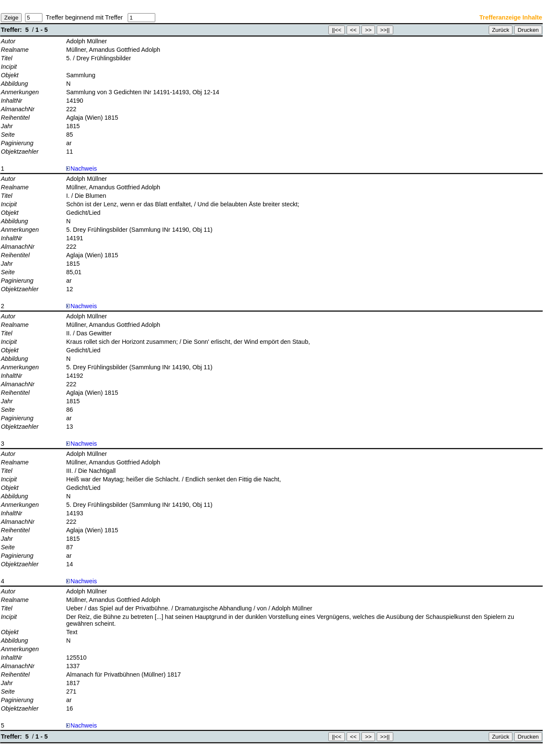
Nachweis (81, 169)
